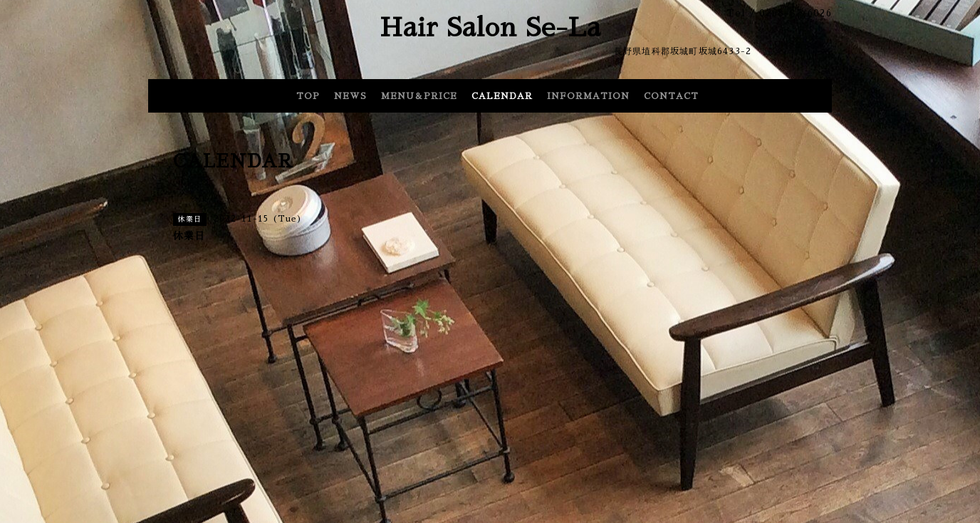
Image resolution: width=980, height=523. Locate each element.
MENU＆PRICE (419, 96)
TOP (308, 96)
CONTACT (671, 96)
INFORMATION (588, 96)
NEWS (350, 96)
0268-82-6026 (796, 13)
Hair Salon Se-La (490, 28)
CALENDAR (502, 96)
